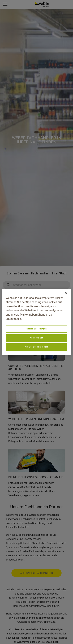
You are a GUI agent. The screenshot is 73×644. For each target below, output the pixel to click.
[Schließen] (66, 293)
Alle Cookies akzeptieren (36, 347)
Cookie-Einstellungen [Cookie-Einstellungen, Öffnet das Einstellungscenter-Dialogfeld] (36, 329)
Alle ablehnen (36, 338)
